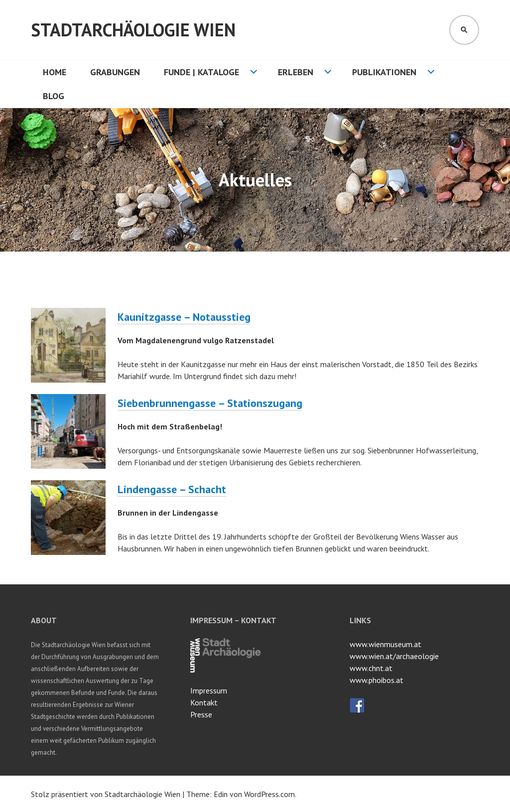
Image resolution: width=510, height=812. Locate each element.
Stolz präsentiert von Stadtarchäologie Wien (106, 794)
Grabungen (115, 72)
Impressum (209, 690)
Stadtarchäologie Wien (133, 30)
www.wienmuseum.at (385, 644)
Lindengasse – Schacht (172, 489)
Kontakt (204, 702)
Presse (201, 714)
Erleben (296, 72)
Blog (54, 96)
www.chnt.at (371, 668)
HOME (55, 72)
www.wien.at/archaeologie (394, 656)
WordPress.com (269, 794)
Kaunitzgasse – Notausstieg (184, 317)
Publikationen (384, 72)
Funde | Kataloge (201, 72)
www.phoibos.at (377, 680)
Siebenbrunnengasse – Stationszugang (210, 403)
